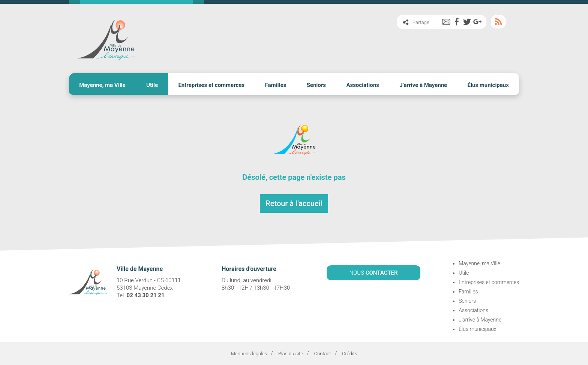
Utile (152, 85)
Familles (276, 85)
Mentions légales (249, 354)
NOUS (373, 273)
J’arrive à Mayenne (423, 85)
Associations (362, 85)
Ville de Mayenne (106, 38)
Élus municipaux (488, 85)
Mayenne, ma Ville (102, 85)
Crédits (349, 354)
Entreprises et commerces (211, 85)
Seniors (316, 85)
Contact (322, 354)
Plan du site (291, 354)
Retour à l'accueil (294, 203)
